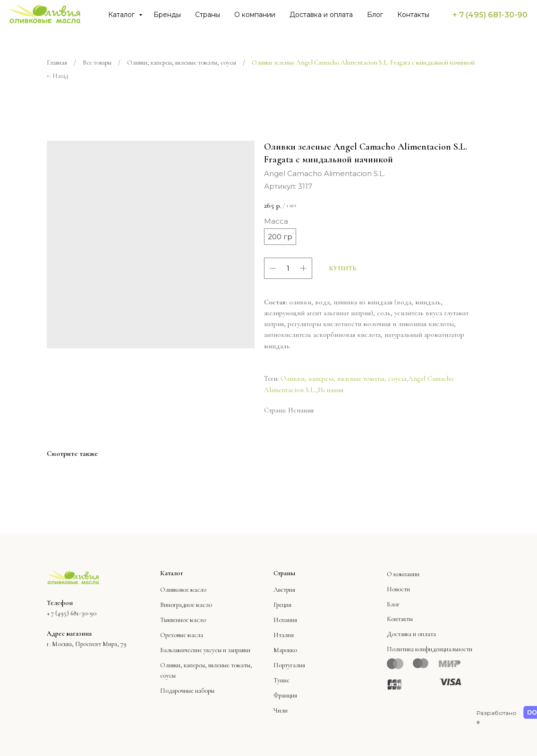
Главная (57, 63)
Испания (331, 390)
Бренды (167, 15)
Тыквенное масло (183, 620)
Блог (375, 15)
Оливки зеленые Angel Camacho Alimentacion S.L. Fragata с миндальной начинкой (363, 63)
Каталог (122, 15)
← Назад (57, 76)
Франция (285, 695)
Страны (208, 15)
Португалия (289, 665)
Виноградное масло (186, 605)
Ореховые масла (182, 635)
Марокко (285, 650)
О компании (255, 15)
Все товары (97, 63)
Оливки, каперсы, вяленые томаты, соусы (182, 63)
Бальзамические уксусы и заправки (205, 650)
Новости (398, 589)
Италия (284, 635)
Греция (282, 605)
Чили (281, 710)
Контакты (413, 15)
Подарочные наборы (187, 691)
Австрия (284, 590)
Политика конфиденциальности (430, 649)
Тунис (281, 680)
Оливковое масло (183, 590)
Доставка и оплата (321, 15)
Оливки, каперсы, (183, 665)
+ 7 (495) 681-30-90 (490, 15)
